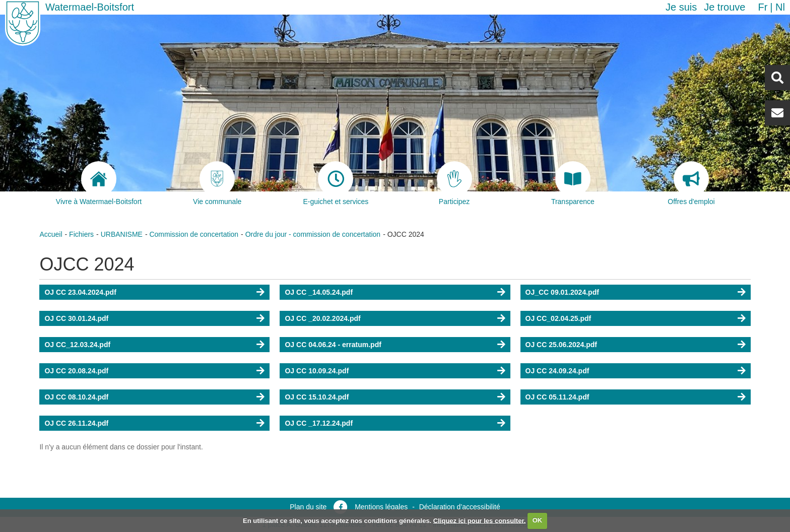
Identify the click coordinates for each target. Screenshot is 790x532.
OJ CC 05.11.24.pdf (557, 397)
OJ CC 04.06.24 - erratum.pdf (333, 345)
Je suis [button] (681, 7)
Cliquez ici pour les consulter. (480, 520)
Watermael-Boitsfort (90, 7)
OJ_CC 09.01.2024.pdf (562, 292)
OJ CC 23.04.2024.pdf (80, 292)
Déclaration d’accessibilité (460, 507)
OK (538, 520)
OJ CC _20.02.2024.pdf (322, 318)
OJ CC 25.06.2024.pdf (561, 345)
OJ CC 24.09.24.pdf (557, 371)
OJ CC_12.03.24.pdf (77, 345)
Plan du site (308, 507)
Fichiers (81, 234)
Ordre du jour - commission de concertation (313, 234)
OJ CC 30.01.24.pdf (76, 318)
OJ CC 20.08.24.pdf (76, 371)
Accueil (51, 234)
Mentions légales (381, 507)
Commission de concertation (194, 234)
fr (763, 7)
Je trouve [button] (725, 7)
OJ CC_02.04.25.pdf (558, 318)
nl (780, 7)
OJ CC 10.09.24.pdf (317, 371)
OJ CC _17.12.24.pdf (319, 423)
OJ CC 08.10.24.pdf (76, 397)
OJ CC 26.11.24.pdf (76, 423)
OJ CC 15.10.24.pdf (317, 397)
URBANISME (122, 234)
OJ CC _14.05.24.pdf (319, 292)
